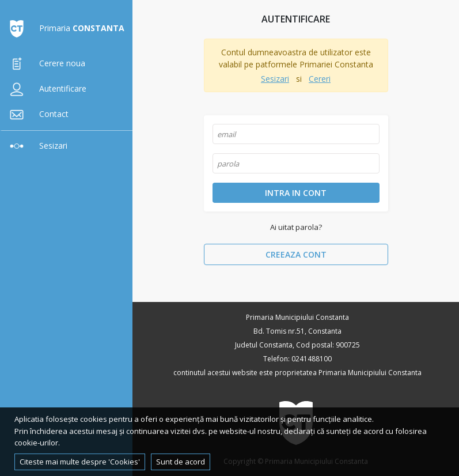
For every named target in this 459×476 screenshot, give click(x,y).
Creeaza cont (296, 254)
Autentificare (45, 88)
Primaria (65, 28)
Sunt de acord (181, 462)
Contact (37, 114)
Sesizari (36, 146)
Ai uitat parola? (296, 227)
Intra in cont (296, 193)
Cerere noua (45, 63)
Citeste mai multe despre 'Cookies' (80, 462)
